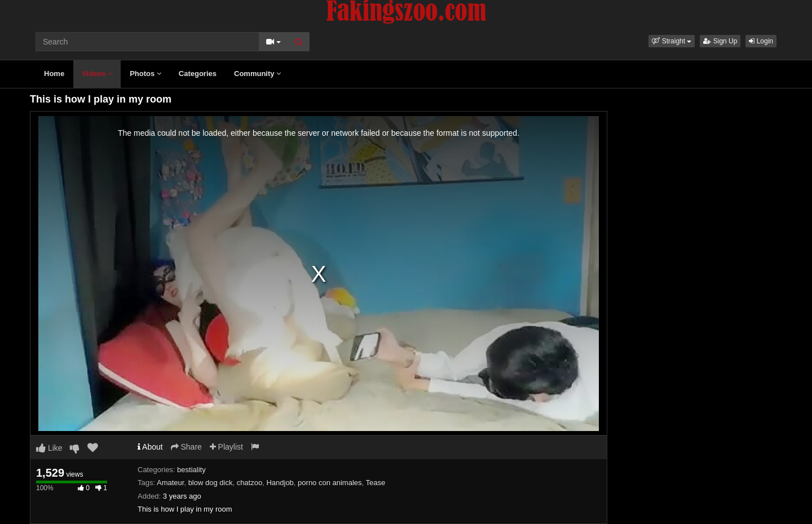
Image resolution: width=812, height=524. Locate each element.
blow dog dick (211, 483)
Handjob (280, 483)
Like (49, 448)
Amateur (170, 483)
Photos (145, 74)
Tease (376, 483)
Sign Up (720, 41)
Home (54, 74)
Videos (97, 74)
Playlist (226, 447)
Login (761, 41)
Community (257, 74)
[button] (672, 41)
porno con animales (330, 483)
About (150, 447)
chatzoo (250, 483)
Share (186, 447)
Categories (198, 74)
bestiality (191, 470)
